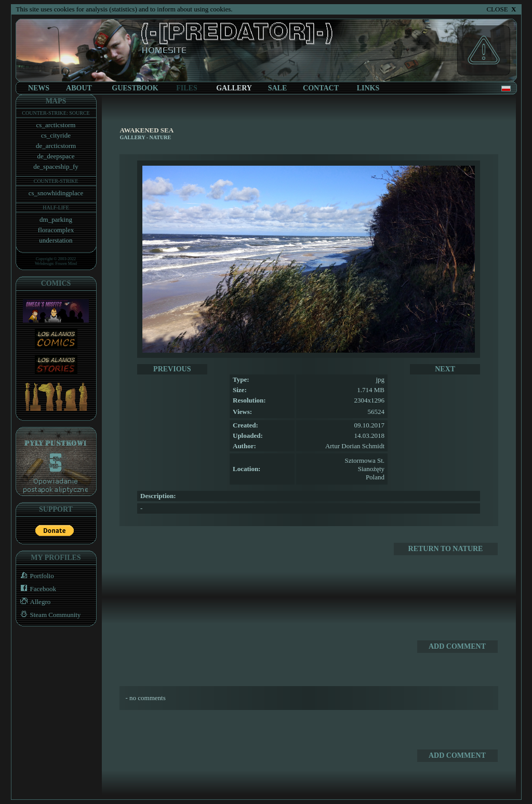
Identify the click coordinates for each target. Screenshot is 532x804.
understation (56, 240)
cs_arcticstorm (56, 125)
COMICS (56, 283)
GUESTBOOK (135, 88)
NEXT (445, 369)
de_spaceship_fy (56, 166)
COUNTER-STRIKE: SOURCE (56, 113)
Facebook (36, 589)
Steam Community (49, 615)
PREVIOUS (172, 369)
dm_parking (56, 219)
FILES (187, 88)
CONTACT (321, 88)
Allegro (34, 602)
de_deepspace (56, 156)
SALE (278, 88)
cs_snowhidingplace (56, 193)
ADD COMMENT (457, 646)
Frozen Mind (66, 264)
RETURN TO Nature (446, 549)
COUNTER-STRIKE (56, 181)
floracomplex (56, 230)
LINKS (368, 88)
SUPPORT (56, 509)
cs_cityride (56, 135)
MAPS (56, 101)
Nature (160, 137)
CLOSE (501, 9)
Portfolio (35, 576)
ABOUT (79, 88)
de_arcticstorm (56, 146)
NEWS (39, 88)
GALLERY (133, 137)
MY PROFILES (56, 558)
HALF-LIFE (56, 207)
